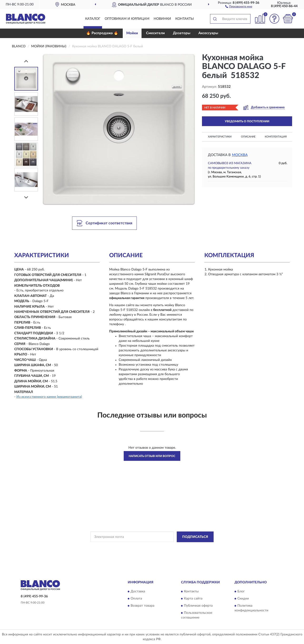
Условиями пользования (193, 548)
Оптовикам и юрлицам (127, 19)
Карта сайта (193, 599)
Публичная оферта (198, 606)
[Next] (26, 197)
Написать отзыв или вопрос (152, 456)
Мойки (132, 33)
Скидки (243, 599)
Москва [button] (240, 155)
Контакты (185, 19)
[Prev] (26, 61)
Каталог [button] (93, 19)
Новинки (162, 19)
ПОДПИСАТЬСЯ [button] (195, 537)
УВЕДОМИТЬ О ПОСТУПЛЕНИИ (247, 121)
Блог (241, 592)
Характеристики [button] (220, 137)
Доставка (138, 592)
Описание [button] (248, 137)
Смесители (155, 33)
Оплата (136, 599)
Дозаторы (182, 33)
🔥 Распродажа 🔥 (102, 33)
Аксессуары (208, 33)
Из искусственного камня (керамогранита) (49, 397)
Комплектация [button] (276, 137)
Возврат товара (142, 606)
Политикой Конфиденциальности (152, 548)
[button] (239, 6)
